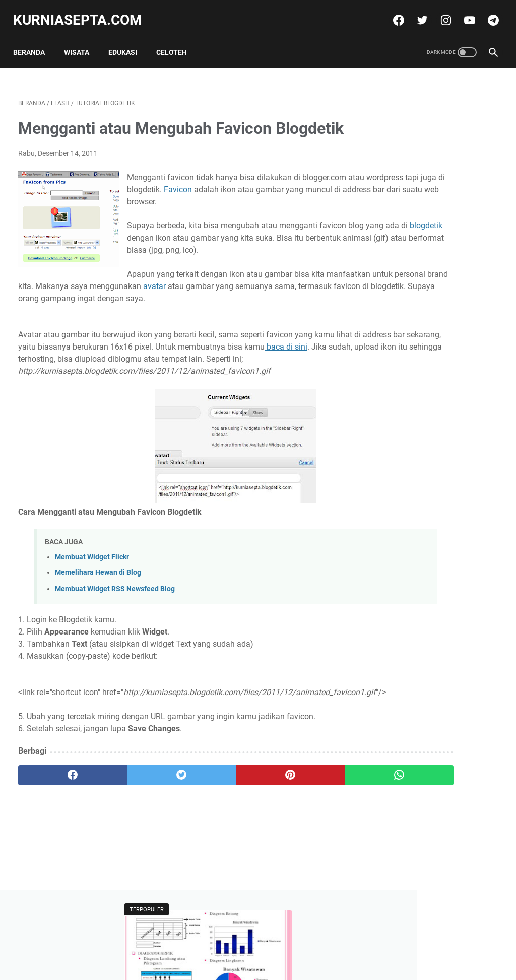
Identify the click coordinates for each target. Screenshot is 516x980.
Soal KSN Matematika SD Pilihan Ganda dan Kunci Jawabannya (428, 339)
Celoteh (177, 40)
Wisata (82, 40)
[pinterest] (218, 840)
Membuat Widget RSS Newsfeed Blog (115, 642)
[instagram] (440, 12)
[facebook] (392, 12)
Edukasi (128, 40)
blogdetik (233, 267)
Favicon (322, 207)
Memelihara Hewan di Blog (98, 626)
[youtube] (463, 12)
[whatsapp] (298, 840)
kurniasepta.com (83, 12)
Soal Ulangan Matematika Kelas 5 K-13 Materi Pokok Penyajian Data (430, 173)
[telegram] (487, 12)
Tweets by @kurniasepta (418, 388)
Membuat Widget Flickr (92, 611)
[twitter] (416, 12)
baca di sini (77, 400)
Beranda (34, 40)
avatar (177, 328)
